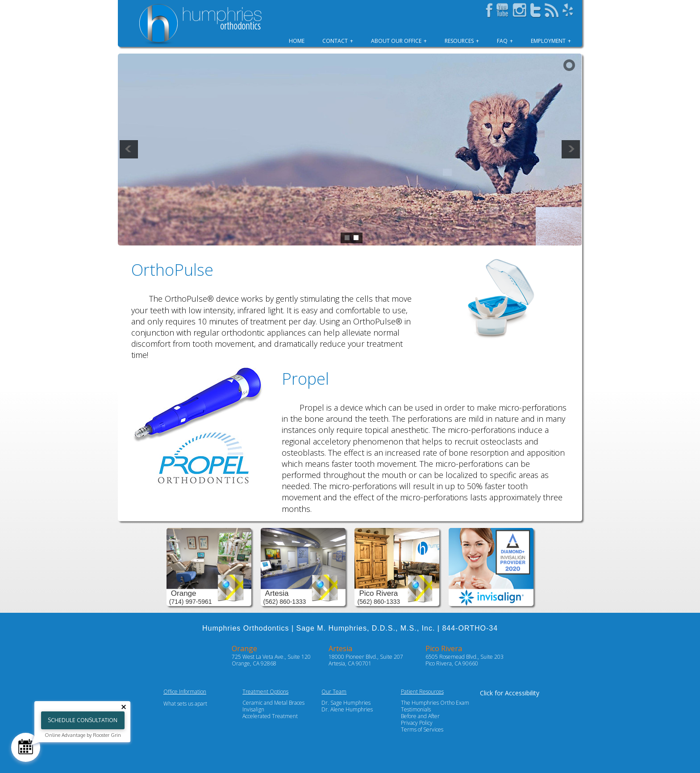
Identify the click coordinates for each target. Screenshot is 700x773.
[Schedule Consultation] (26, 747)
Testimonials (416, 709)
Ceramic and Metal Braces (273, 703)
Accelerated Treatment (270, 716)
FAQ (502, 41)
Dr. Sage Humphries (346, 703)
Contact (335, 41)
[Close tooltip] (124, 707)
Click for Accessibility (510, 693)
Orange (244, 648)
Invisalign (253, 709)
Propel (305, 379)
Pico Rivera (444, 648)
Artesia (340, 648)
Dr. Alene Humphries (347, 709)
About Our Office (396, 41)
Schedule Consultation (83, 720)
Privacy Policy (417, 723)
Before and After (420, 716)
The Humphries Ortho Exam (435, 703)
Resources (459, 41)
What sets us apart (185, 704)
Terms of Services (422, 729)
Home (297, 41)
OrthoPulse (172, 270)
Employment (548, 41)
